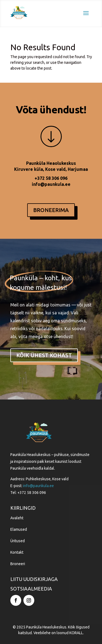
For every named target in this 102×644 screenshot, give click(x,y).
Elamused (19, 529)
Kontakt (17, 552)
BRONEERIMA (51, 210)
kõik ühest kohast (44, 355)
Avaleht (17, 518)
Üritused (18, 541)
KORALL (76, 633)
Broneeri (18, 564)
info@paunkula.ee (51, 184)
